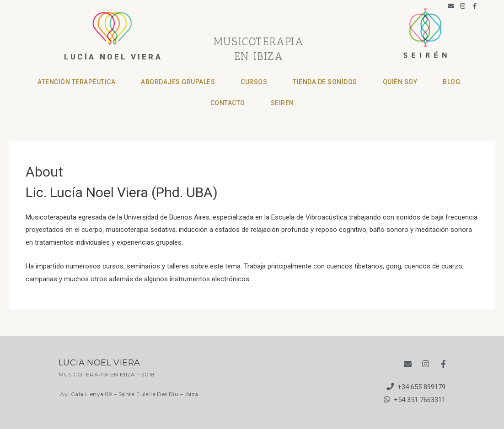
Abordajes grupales (178, 82)
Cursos (254, 82)
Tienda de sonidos (325, 82)
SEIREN (282, 103)
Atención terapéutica (76, 82)
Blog (451, 82)
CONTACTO (228, 103)
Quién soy (400, 82)
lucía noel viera (113, 57)
